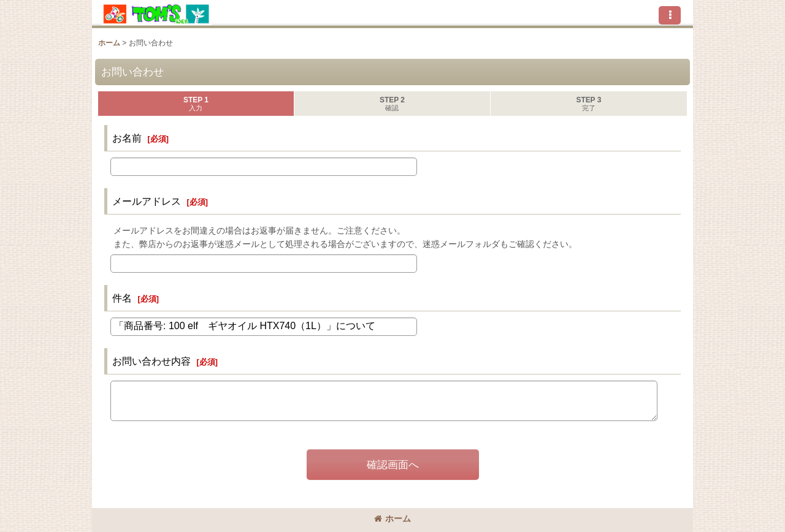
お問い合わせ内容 (151, 361)
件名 (122, 298)
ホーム (392, 519)
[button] (670, 15)
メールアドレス (147, 201)
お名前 (127, 138)
